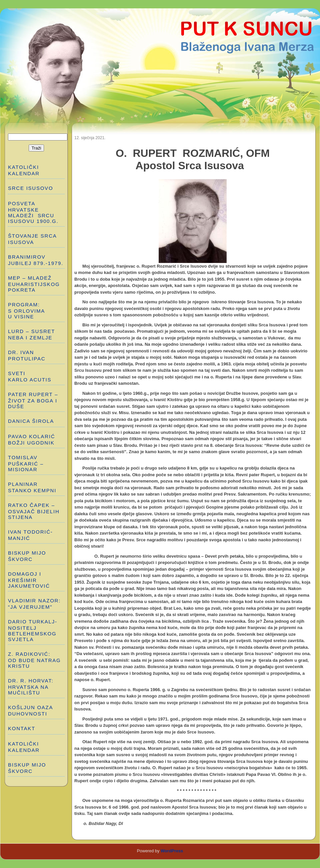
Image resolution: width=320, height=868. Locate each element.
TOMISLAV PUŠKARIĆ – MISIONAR (26, 463)
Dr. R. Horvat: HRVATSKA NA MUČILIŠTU (31, 687)
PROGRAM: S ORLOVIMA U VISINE (26, 311)
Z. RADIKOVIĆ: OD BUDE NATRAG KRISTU (35, 660)
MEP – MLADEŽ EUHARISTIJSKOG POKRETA (34, 284)
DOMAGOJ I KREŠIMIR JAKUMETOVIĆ (29, 580)
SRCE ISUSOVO (30, 188)
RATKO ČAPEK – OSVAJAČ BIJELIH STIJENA (34, 511)
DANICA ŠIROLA (31, 421)
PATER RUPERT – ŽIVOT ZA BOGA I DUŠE (33, 400)
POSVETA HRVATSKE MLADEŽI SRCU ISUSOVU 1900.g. (33, 212)
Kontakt (22, 728)
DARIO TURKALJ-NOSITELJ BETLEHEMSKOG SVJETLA (33, 630)
